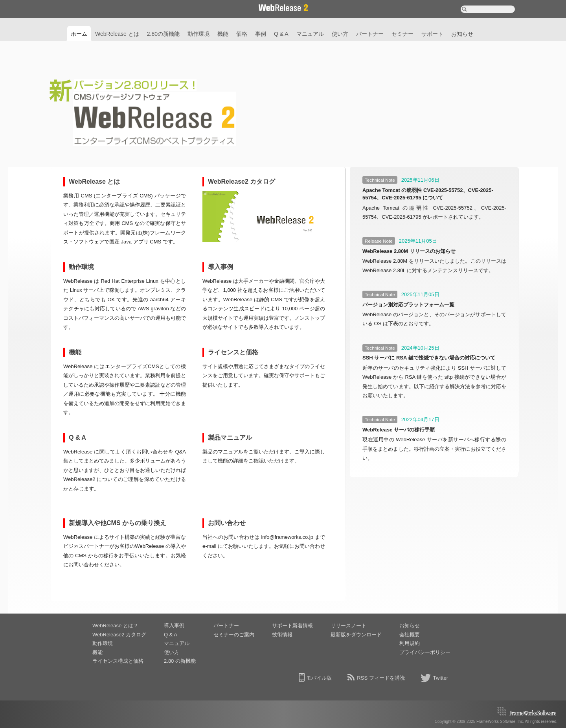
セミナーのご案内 (234, 635)
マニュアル (310, 34)
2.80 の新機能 (180, 661)
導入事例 (174, 626)
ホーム (79, 34)
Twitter (441, 678)
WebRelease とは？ (115, 626)
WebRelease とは (117, 34)
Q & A (281, 34)
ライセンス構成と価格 (118, 661)
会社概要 (410, 635)
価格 (242, 34)
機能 (223, 34)
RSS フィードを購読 (381, 678)
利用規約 (410, 643)
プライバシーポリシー (425, 652)
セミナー (402, 34)
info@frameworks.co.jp (287, 537)
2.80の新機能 (163, 34)
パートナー (370, 34)
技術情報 (282, 635)
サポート (432, 34)
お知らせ (462, 34)
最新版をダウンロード (356, 635)
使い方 (340, 34)
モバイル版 (319, 678)
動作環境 (198, 34)
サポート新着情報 (292, 626)
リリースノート (348, 626)
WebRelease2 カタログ (119, 635)
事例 (261, 34)
